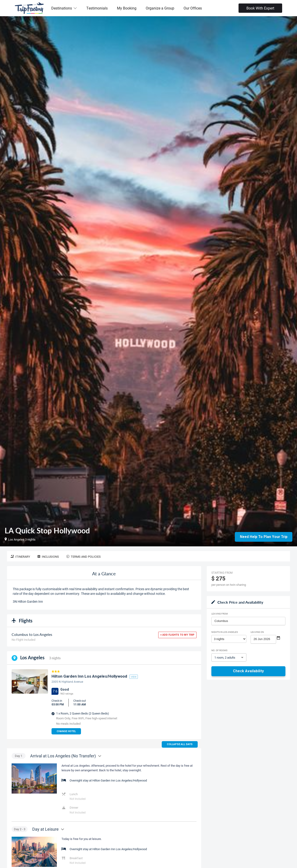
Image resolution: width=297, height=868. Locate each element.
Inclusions (48, 557)
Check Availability (248, 671)
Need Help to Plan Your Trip (264, 536)
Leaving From (220, 614)
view (134, 677)
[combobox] (248, 621)
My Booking (127, 8)
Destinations (64, 8)
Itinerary (20, 557)
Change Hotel (66, 731)
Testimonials (97, 8)
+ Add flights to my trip (177, 635)
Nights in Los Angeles (225, 632)
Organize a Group (160, 8)
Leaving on (257, 632)
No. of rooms (219, 650)
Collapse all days (180, 744)
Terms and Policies (84, 557)
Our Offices (193, 8)
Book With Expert (260, 8)
